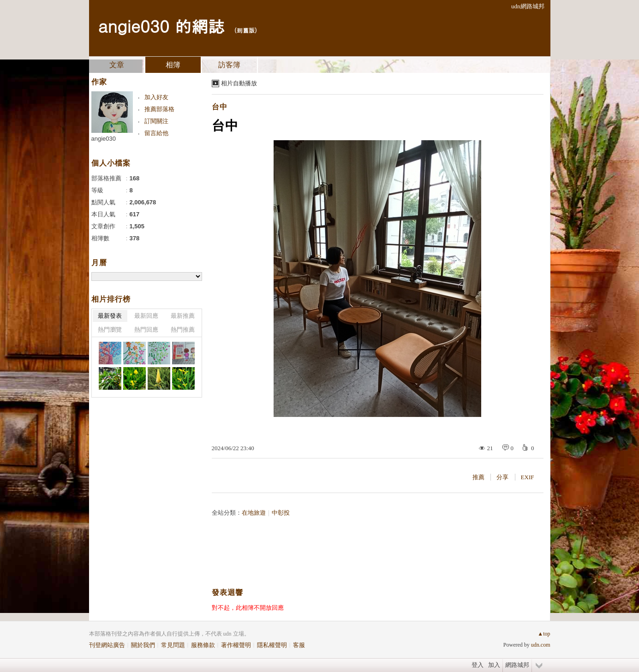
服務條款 (203, 645)
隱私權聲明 (272, 645)
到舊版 (246, 30)
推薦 (478, 477)
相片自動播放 (239, 83)
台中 (220, 107)
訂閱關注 (156, 121)
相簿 (173, 65)
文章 (117, 65)
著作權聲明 (236, 645)
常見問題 (173, 645)
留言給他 (156, 133)
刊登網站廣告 (107, 645)
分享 (502, 477)
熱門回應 (146, 330)
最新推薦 (183, 316)
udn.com (541, 645)
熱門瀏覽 (110, 330)
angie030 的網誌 (161, 26)
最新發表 (110, 316)
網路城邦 (517, 665)
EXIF (528, 477)
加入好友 (156, 97)
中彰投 (281, 513)
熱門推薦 (183, 330)
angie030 (104, 139)
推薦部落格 (159, 109)
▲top (544, 634)
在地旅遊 (254, 513)
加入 (494, 665)
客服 (299, 645)
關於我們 (143, 645)
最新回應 (146, 316)
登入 (478, 665)
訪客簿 (229, 65)
